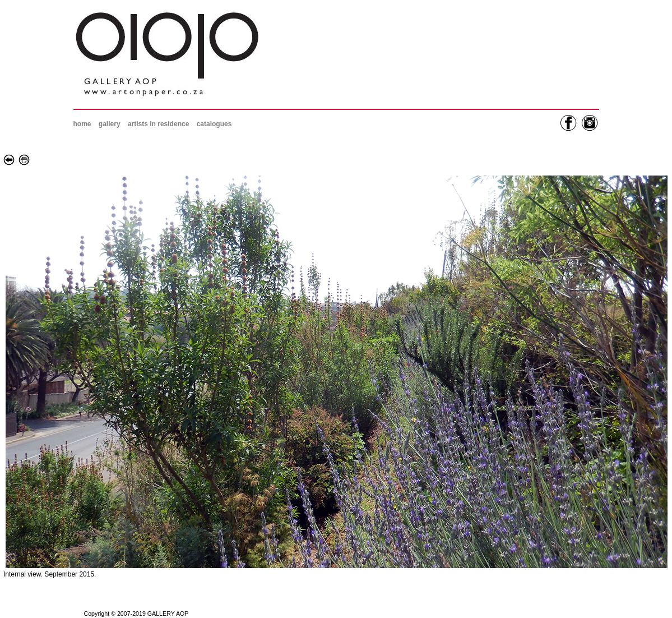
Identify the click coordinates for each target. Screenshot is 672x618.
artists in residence (158, 124)
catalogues (214, 124)
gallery (110, 124)
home (82, 124)
